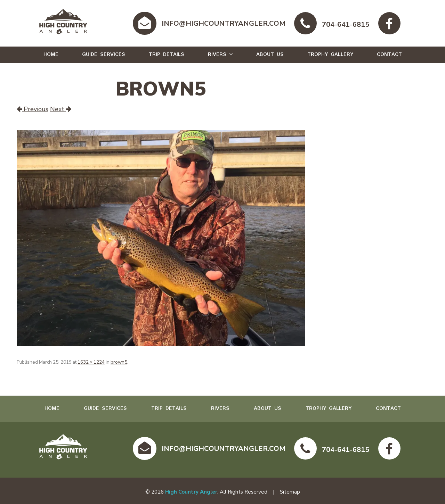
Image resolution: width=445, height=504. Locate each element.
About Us (270, 55)
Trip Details (167, 55)
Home (51, 55)
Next (61, 109)
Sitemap (290, 492)
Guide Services (104, 55)
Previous (33, 109)
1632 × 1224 (91, 362)
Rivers (217, 55)
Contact (389, 55)
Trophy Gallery (330, 55)
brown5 (119, 362)
